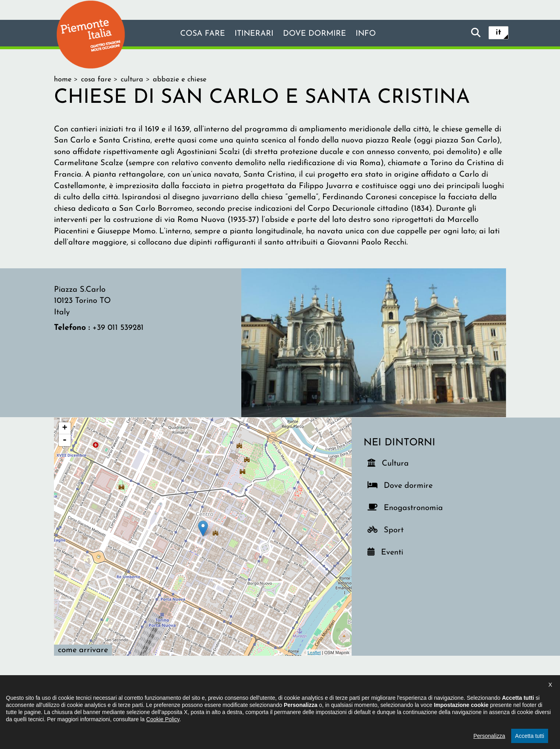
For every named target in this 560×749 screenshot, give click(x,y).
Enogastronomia (412, 506)
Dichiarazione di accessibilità (237, 700)
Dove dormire (315, 34)
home (63, 80)
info (367, 34)
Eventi (395, 551)
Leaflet (314, 653)
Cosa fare (202, 34)
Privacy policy (313, 700)
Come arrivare (83, 650)
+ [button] (64, 428)
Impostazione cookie (377, 700)
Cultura (396, 462)
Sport (398, 529)
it (498, 33)
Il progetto (165, 700)
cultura (132, 80)
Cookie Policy (163, 746)
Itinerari (254, 34)
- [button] (65, 440)
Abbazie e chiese (180, 80)
